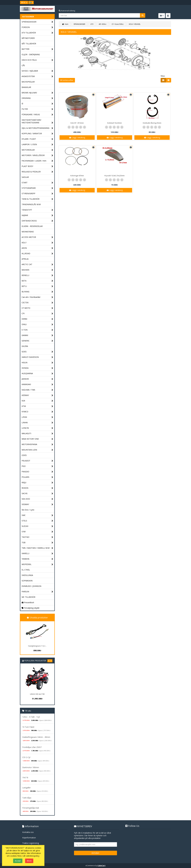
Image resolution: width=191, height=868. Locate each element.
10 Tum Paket (28, 727)
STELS (37, 521)
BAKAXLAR (26, 87)
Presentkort (28, 602)
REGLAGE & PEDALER (37, 172)
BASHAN (37, 270)
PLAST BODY (37, 166)
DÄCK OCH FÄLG (37, 60)
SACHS (37, 494)
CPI (37, 314)
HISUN (37, 363)
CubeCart (101, 866)
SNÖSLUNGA (27, 575)
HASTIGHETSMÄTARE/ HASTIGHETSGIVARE (37, 121)
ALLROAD (37, 254)
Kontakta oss (28, 832)
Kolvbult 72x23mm (115, 123)
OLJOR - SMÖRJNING (31, 54)
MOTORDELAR (37, 150)
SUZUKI (37, 526)
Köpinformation (29, 838)
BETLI (37, 286)
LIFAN (37, 417)
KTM (37, 406)
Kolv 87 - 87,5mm (77, 123)
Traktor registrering (31, 843)
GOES (37, 352)
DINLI (37, 324)
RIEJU (37, 483)
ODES (24, 455)
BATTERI (37, 49)
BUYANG (37, 292)
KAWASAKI (37, 384)
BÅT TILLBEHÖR (29, 44)
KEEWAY (37, 395)
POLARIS (37, 477)
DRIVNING (37, 98)
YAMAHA (37, 559)
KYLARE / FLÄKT (37, 139)
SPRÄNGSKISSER (37, 22)
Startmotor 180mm (31, 767)
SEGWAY (37, 504)
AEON (37, 248)
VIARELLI (37, 554)
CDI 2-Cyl (26, 757)
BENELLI (37, 275)
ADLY (37, 243)
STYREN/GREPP (37, 194)
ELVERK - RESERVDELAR (32, 226)
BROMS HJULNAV (37, 93)
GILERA (25, 346)
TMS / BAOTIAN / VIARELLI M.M (37, 548)
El (37, 104)
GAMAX (37, 335)
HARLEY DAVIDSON (37, 357)
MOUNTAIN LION (37, 450)
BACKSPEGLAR (28, 82)
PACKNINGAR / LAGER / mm (37, 161)
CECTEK (37, 303)
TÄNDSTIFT (37, 210)
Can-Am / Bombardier (37, 297)
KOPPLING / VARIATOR (37, 134)
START (37, 183)
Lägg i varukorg (77, 137)
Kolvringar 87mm (77, 176)
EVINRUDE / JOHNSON (31, 586)
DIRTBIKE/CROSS (37, 221)
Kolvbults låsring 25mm (152, 123)
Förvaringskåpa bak (31, 808)
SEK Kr (24, 2)
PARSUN (37, 592)
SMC (37, 515)
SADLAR (25, 177)
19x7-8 (25, 777)
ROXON (37, 488)
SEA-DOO (37, 499)
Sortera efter (67, 80)
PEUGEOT (37, 461)
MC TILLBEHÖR (28, 597)
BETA (37, 281)
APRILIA (25, 259)
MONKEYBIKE (28, 232)
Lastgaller (26, 788)
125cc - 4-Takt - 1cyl (31, 717)
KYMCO (37, 412)
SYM (37, 532)
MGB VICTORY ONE (37, 439)
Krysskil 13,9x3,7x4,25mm (115, 176)
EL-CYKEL (26, 570)
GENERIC (37, 341)
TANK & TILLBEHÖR (37, 199)
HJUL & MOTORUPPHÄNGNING (37, 128)
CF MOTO (37, 308)
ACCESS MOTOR (37, 237)
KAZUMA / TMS (37, 390)
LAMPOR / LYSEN (37, 145)
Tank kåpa (27, 798)
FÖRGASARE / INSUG (37, 115)
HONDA (37, 368)
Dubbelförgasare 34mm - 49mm (36, 737)
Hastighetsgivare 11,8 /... (37, 646)
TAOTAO (37, 537)
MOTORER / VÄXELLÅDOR (37, 155)
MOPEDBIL (37, 564)
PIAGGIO (37, 472)
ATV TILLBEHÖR (37, 33)
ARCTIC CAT (37, 264)
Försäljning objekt (31, 608)
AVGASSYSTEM (37, 76)
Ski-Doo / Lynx (28, 510)
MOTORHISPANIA (37, 444)
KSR (37, 401)
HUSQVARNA (37, 374)
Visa (163, 76)
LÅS (23, 65)
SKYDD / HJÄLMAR (37, 71)
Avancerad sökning (67, 11)
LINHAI (37, 423)
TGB (37, 543)
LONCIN (37, 428)
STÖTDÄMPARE (37, 188)
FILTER (37, 109)
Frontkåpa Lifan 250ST (32, 747)
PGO (37, 466)
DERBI (37, 319)
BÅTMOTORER (28, 38)
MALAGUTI (37, 434)
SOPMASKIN (27, 581)
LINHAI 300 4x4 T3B (37, 694)
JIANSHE (37, 379)
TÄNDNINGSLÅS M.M (31, 204)
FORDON (37, 27)
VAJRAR (37, 215)
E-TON (37, 330)
